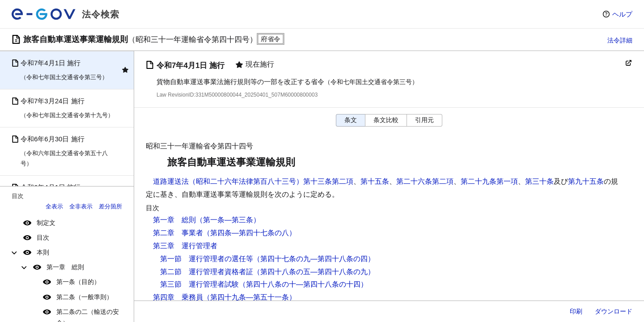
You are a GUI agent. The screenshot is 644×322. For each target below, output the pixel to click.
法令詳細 (620, 40)
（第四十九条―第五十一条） (250, 297)
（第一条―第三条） (228, 220)
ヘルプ (622, 14)
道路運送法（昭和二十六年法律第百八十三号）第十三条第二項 (253, 181)
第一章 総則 (65, 267)
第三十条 (539, 181)
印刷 (576, 311)
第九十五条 (586, 181)
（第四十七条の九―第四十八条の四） (314, 259)
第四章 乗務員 (178, 297)
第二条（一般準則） (85, 297)
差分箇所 (110, 206)
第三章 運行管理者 (185, 246)
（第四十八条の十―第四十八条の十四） (303, 284)
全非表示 (81, 206)
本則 (43, 252)
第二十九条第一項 (489, 181)
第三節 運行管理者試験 (199, 284)
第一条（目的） (78, 282)
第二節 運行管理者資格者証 (207, 272)
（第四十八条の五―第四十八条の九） (314, 272)
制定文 (46, 223)
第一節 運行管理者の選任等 (207, 259)
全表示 (54, 206)
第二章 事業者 (178, 233)
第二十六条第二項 (425, 181)
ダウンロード (614, 311)
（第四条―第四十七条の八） (250, 233)
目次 (43, 237)
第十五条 (375, 181)
